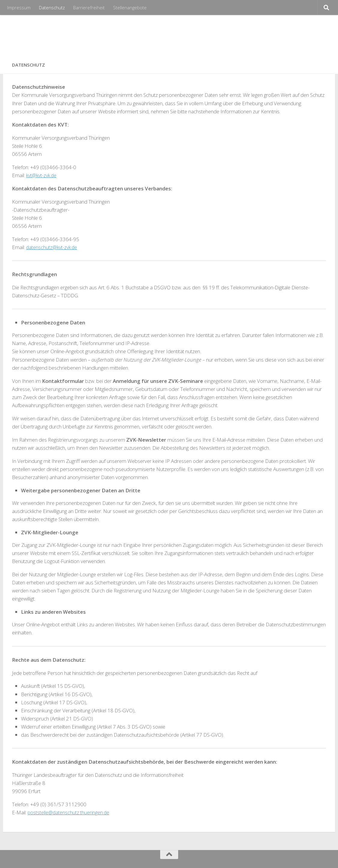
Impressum (19, 7)
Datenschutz (52, 7)
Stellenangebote (130, 7)
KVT (23, 35)
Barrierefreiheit (89, 7)
